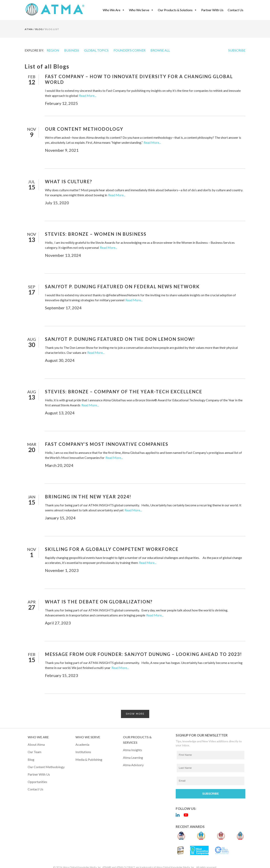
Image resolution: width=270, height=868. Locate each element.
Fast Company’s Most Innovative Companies (107, 444)
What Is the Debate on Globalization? (99, 602)
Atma (29, 29)
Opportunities (37, 782)
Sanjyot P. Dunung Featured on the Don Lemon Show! (120, 339)
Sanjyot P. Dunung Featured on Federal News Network (122, 287)
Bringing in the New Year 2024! (88, 497)
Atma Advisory (133, 765)
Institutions (83, 752)
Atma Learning (133, 757)
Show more (135, 714)
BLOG (39, 29)
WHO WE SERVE (88, 737)
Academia (82, 744)
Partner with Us (39, 774)
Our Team (35, 752)
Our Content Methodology (84, 129)
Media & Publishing (89, 759)
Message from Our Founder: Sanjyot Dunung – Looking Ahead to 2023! (143, 654)
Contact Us (235, 10)
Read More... (88, 96)
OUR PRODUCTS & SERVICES (137, 740)
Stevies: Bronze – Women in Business (96, 234)
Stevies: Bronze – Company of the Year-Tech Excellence (124, 392)
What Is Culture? (69, 182)
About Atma (36, 744)
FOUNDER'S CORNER (129, 50)
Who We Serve (141, 10)
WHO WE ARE (38, 737)
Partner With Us (212, 10)
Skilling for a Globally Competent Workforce (112, 549)
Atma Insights (132, 750)
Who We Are (114, 10)
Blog (31, 759)
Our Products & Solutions (177, 10)
